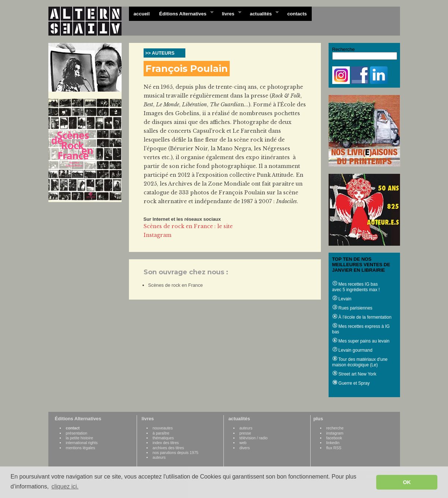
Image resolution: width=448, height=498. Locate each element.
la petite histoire (80, 438)
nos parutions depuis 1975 (176, 453)
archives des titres (169, 448)
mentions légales (81, 448)
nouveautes (163, 428)
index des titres (166, 443)
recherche (335, 428)
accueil (142, 14)
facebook (334, 438)
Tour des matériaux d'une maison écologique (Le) (360, 362)
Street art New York (354, 374)
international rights (82, 443)
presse (245, 433)
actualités (262, 13)
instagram (335, 433)
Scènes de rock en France (175, 285)
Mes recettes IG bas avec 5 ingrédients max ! (356, 287)
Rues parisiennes (352, 308)
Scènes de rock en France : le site (188, 226)
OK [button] (407, 482)
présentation (77, 433)
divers (245, 448)
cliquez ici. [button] (65, 486)
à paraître (161, 433)
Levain (342, 299)
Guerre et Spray (351, 383)
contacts (297, 14)
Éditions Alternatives (184, 13)
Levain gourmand (352, 350)
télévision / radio (254, 438)
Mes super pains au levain (361, 341)
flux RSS (334, 448)
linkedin (333, 443)
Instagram (158, 235)
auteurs (159, 457)
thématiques (163, 438)
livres (229, 13)
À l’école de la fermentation (362, 317)
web (243, 443)
